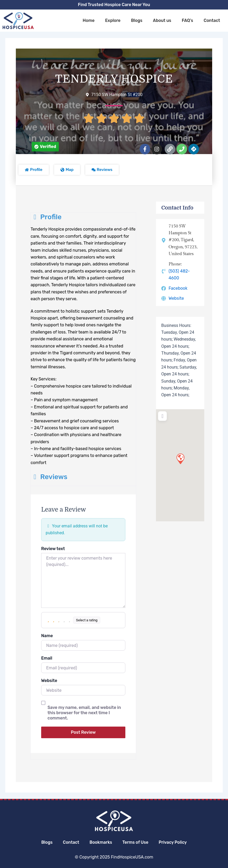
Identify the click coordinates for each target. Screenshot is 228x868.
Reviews (49, 477)
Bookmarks (101, 842)
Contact (212, 20)
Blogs (137, 20)
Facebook (178, 288)
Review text (53, 549)
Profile (46, 217)
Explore (113, 20)
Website (49, 681)
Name (47, 636)
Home (89, 20)
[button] (45, 147)
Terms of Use (136, 842)
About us (162, 20)
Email (47, 658)
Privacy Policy (174, 842)
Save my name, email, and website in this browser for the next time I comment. (84, 713)
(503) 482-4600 (179, 275)
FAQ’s (187, 20)
